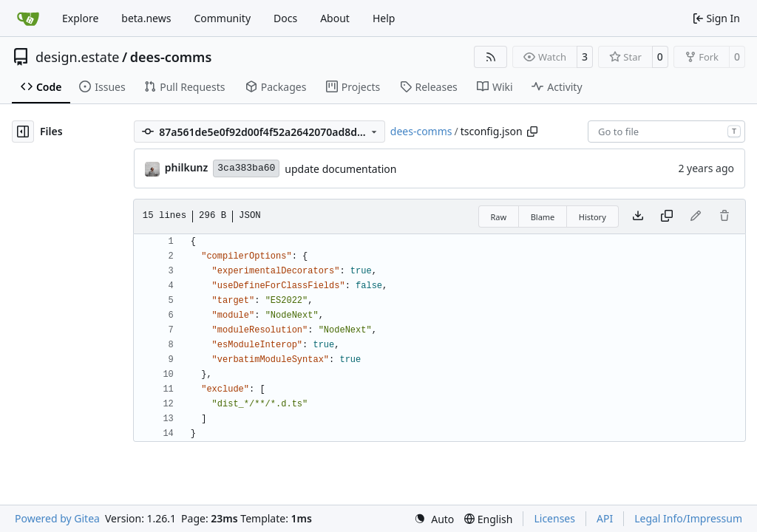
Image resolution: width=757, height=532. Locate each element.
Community (222, 18)
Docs (285, 18)
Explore (80, 18)
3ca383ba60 (246, 168)
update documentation (340, 169)
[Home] (28, 18)
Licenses (554, 518)
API (605, 518)
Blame (543, 217)
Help (384, 18)
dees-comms (171, 57)
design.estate (78, 57)
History (593, 217)
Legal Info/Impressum (688, 518)
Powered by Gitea (57, 518)
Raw (499, 217)
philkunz (187, 167)
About (335, 18)
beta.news (146, 18)
